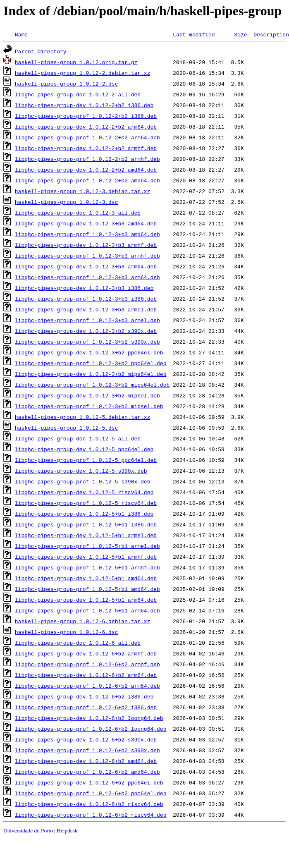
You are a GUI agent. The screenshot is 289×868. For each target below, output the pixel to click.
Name (21, 34)
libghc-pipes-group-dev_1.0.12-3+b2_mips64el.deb (91, 374)
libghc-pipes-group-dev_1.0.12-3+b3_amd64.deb (86, 223)
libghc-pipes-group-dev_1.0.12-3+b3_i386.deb (84, 288)
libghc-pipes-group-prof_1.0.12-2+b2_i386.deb (86, 116)
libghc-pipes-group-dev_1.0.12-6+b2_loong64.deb (89, 718)
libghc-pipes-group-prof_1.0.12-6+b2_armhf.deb (87, 664)
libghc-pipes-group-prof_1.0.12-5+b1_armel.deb (87, 546)
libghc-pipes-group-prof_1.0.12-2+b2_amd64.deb (87, 180)
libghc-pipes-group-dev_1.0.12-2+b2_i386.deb (84, 105)
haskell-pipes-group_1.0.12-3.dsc (67, 202)
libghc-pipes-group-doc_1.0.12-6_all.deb (78, 643)
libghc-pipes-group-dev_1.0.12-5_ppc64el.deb (84, 449)
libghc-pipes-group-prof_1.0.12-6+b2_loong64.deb (91, 729)
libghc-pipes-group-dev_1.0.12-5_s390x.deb (81, 471)
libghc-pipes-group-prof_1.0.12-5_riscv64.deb (86, 503)
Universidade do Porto (28, 831)
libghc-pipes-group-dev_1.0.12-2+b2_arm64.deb (86, 127)
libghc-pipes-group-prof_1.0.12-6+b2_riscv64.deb (91, 815)
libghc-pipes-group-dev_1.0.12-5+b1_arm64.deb (86, 600)
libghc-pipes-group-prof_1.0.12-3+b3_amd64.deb (87, 234)
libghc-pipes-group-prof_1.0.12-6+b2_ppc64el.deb (91, 793)
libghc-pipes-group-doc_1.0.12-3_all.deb (78, 213)
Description (271, 34)
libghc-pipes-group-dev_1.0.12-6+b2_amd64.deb (86, 761)
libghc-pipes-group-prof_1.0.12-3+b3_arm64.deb (87, 277)
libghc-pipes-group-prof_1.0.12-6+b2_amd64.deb (87, 772)
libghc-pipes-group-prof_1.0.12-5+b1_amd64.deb (87, 589)
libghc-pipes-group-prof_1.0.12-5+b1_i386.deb (86, 524)
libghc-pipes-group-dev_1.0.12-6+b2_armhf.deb (86, 653)
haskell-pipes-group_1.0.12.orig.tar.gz (76, 62)
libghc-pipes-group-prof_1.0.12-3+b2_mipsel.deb (89, 406)
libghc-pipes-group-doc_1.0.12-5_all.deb (78, 438)
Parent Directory (41, 51)
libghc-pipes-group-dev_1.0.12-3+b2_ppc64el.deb (89, 352)
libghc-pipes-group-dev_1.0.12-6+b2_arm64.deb (86, 675)
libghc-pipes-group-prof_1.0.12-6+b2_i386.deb (86, 707)
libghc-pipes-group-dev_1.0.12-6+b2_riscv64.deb (89, 804)
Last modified (194, 34)
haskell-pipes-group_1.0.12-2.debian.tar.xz (83, 73)
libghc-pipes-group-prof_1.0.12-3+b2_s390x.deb (87, 342)
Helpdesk (67, 831)
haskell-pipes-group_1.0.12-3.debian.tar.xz (83, 191)
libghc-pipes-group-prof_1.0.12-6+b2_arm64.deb (87, 686)
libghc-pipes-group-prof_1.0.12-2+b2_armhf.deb (87, 159)
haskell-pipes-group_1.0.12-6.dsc (67, 632)
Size (240, 34)
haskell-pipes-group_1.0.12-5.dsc (67, 428)
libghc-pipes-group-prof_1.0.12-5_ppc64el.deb (86, 460)
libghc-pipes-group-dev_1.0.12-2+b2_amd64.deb (86, 170)
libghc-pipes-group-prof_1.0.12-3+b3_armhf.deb (87, 256)
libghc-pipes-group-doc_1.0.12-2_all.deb (78, 94)
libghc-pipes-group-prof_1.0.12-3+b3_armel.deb (87, 320)
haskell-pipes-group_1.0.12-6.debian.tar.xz (83, 621)
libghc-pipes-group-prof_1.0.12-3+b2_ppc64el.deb (91, 363)
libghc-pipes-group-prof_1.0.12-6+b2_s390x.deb (87, 750)
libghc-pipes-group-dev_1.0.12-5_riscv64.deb (84, 492)
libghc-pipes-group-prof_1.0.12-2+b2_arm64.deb (87, 137)
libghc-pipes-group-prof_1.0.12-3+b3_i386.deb (86, 299)
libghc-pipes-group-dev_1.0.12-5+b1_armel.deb (86, 535)
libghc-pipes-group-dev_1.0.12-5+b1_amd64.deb (86, 578)
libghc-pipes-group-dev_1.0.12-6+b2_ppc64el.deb (89, 782)
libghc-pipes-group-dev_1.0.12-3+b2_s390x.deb (86, 331)
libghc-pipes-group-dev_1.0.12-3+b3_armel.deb (86, 309)
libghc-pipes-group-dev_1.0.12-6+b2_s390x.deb (86, 739)
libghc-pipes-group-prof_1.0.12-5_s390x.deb (83, 481)
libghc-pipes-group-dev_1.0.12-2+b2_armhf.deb (86, 148)
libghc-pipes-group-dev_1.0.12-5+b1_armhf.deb (86, 557)
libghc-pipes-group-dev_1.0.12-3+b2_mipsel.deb (87, 395)
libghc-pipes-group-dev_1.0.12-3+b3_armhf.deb (86, 245)
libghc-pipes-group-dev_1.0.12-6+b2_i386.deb (84, 696)
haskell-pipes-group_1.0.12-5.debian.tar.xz (83, 417)
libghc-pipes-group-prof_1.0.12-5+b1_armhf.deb (87, 567)
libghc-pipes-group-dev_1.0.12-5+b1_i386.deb (84, 514)
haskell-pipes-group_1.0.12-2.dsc (67, 84)
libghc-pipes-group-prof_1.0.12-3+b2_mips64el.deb (92, 385)
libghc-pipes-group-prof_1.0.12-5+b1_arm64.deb (87, 610)
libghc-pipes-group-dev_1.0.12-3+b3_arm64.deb (86, 266)
